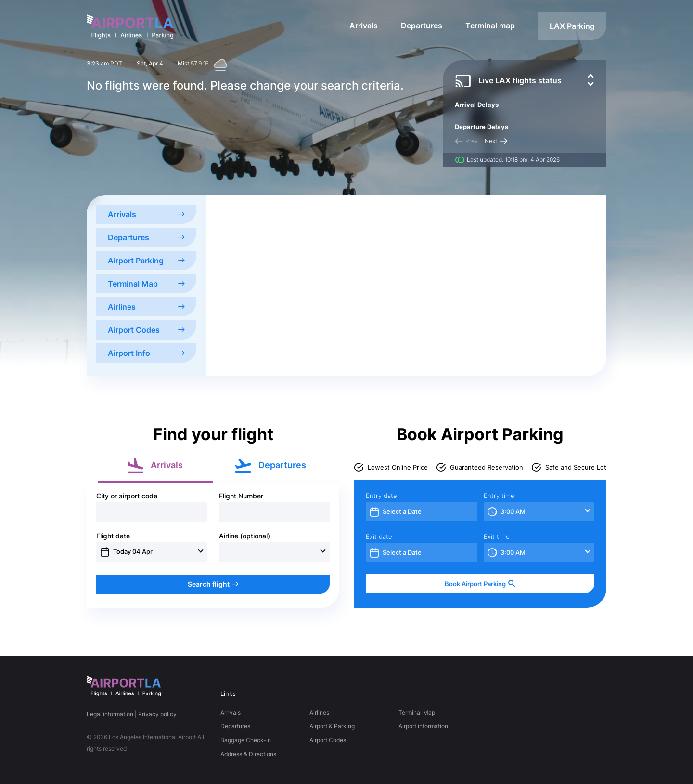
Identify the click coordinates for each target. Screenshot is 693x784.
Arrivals (364, 26)
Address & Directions (248, 754)
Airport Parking (146, 261)
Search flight (213, 584)
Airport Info (146, 353)
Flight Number (241, 496)
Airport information (423, 726)
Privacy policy (157, 714)
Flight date (113, 536)
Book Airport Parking (480, 584)
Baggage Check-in (246, 740)
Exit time (497, 537)
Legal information (110, 714)
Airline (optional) (244, 536)
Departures (422, 26)
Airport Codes (146, 330)
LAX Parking (572, 26)
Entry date (381, 496)
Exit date (379, 537)
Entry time (499, 496)
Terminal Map (146, 284)
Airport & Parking (332, 726)
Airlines (146, 307)
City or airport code (127, 496)
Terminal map (490, 26)
